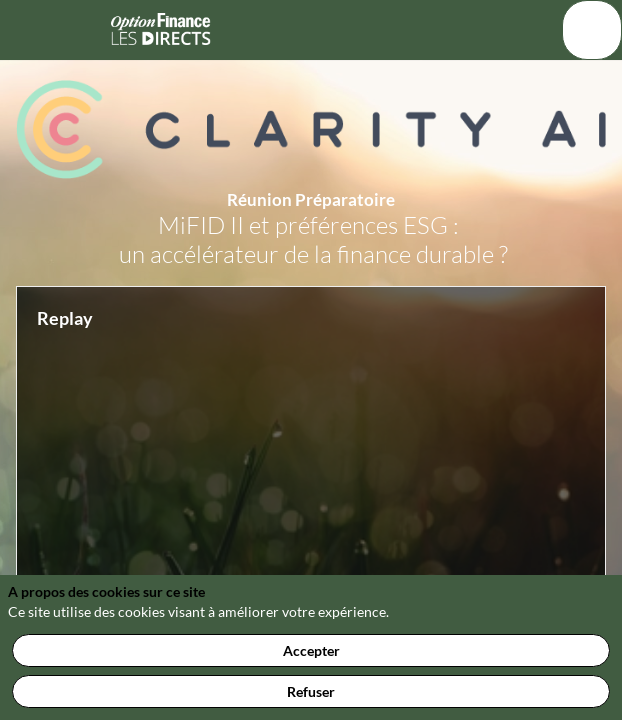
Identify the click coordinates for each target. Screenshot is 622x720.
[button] (30, 30)
